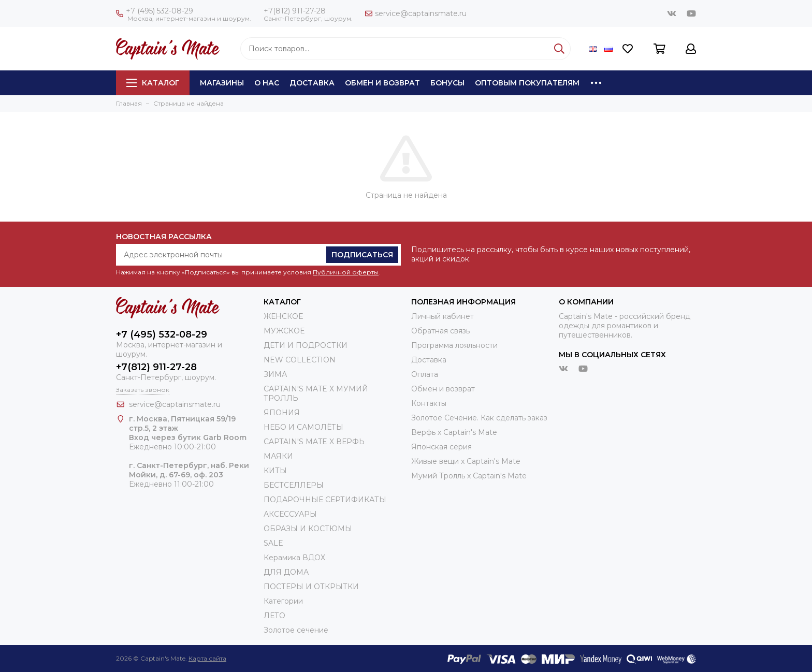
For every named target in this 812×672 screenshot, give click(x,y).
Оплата (425, 374)
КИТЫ (275, 471)
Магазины (222, 83)
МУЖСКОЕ (284, 331)
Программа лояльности (454, 345)
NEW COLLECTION (300, 360)
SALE (273, 543)
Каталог (153, 83)
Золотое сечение (296, 630)
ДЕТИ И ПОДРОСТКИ (306, 345)
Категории (283, 601)
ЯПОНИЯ (282, 413)
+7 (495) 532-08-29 (155, 11)
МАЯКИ (278, 456)
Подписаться (362, 255)
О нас (267, 83)
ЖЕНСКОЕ (283, 316)
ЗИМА (275, 374)
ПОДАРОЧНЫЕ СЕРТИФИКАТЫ (325, 500)
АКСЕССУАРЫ (290, 514)
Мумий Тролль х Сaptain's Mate (469, 476)
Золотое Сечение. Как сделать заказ (479, 418)
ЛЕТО (274, 616)
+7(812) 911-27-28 (295, 11)
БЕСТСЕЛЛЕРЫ (294, 485)
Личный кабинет (443, 316)
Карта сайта (207, 658)
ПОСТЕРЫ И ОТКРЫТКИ (311, 587)
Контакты (429, 403)
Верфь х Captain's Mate (454, 432)
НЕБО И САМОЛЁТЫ (303, 427)
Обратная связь (440, 331)
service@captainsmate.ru (416, 13)
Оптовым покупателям (527, 83)
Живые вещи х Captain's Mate (466, 461)
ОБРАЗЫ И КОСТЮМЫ (308, 529)
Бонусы (447, 83)
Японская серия (441, 447)
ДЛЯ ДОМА (286, 572)
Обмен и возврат (382, 83)
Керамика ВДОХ (294, 558)
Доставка (312, 83)
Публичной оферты (346, 272)
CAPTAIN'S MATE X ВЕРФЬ (314, 442)
